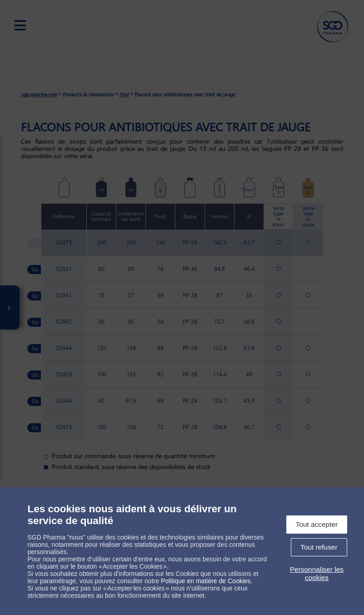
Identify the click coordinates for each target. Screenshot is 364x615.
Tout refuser (319, 547)
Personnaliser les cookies (317, 573)
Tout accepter (317, 524)
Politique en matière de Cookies (206, 581)
